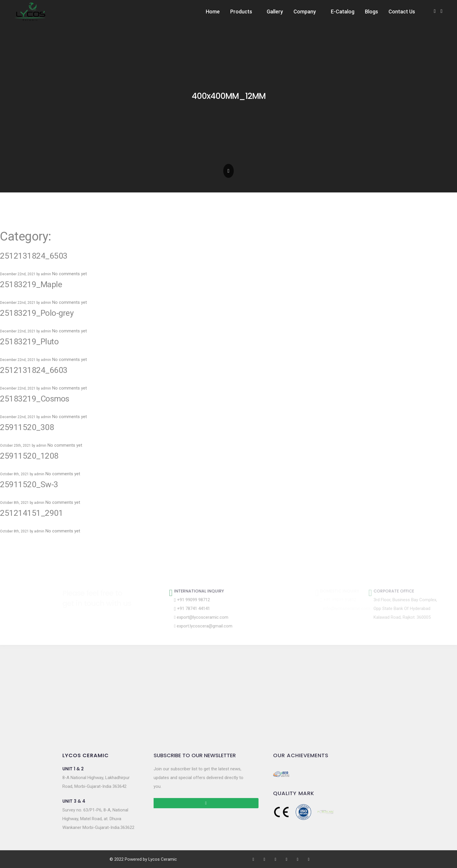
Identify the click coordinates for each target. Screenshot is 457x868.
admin (46, 274)
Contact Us (402, 12)
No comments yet (70, 274)
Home (213, 12)
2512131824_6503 (34, 256)
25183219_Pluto (29, 342)
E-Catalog (343, 12)
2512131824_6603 (34, 370)
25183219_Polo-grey (37, 313)
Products (241, 12)
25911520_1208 (29, 456)
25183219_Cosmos (35, 399)
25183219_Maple (31, 284)
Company (305, 12)
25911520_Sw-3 (29, 484)
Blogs (371, 12)
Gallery (275, 12)
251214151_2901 (31, 513)
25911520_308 (27, 427)
